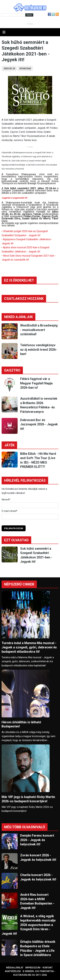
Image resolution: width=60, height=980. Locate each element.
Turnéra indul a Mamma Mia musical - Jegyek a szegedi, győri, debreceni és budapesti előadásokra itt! (29, 647)
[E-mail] (30, 517)
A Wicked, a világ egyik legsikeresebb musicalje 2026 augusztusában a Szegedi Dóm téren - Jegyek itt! (29, 925)
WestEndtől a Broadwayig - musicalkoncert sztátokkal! (39, 330)
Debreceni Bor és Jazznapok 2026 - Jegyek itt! (39, 424)
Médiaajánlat (15, 968)
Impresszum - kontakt (39, 968)
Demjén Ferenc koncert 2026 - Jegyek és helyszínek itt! (37, 840)
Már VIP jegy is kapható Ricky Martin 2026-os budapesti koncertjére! (28, 799)
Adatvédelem (13, 971)
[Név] (30, 505)
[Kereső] (13, 15)
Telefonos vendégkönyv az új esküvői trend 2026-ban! (39, 349)
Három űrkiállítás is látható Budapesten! (21, 724)
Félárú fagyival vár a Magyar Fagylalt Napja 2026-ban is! (36, 383)
